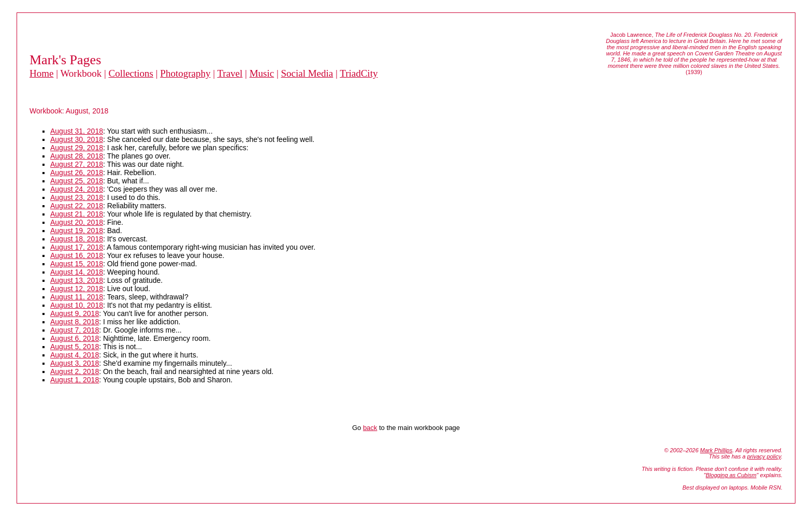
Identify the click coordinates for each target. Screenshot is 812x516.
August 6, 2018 (75, 338)
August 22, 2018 (77, 206)
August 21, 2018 (77, 214)
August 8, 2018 (75, 322)
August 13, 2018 (77, 280)
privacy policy (764, 456)
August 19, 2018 (77, 231)
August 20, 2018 (77, 222)
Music (262, 73)
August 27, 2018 (77, 164)
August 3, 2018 (75, 363)
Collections (131, 73)
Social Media (307, 73)
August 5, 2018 (75, 347)
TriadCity (359, 73)
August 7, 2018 (75, 330)
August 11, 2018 (77, 297)
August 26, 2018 (77, 173)
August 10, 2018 (77, 305)
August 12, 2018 (77, 289)
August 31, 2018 (77, 131)
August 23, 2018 (77, 197)
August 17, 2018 (77, 247)
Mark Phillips (716, 450)
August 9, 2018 (75, 313)
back (370, 428)
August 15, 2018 (77, 264)
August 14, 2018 (77, 272)
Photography (185, 73)
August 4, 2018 (75, 355)
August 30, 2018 (77, 139)
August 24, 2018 (77, 189)
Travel (230, 73)
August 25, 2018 (77, 181)
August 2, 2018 (75, 371)
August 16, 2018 (77, 255)
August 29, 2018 (77, 148)
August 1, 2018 (75, 380)
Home (41, 73)
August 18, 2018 (77, 239)
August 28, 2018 (77, 156)
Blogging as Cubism (731, 475)
